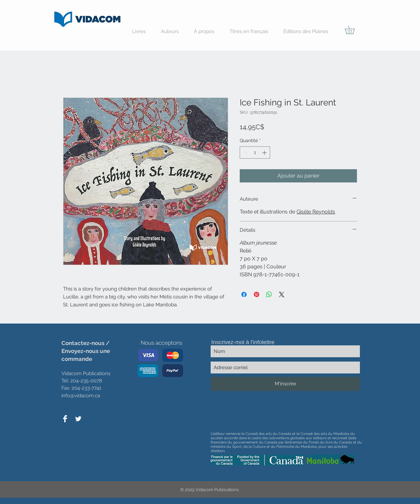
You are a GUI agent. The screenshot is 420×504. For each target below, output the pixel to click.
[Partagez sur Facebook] (244, 294)
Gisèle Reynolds (316, 212)
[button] (354, 30)
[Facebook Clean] (65, 419)
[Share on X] (282, 294)
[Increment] (265, 153)
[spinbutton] (255, 153)
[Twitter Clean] (78, 419)
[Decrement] (245, 153)
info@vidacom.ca (81, 396)
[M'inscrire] (285, 384)
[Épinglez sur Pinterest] (257, 294)
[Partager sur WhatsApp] (269, 294)
